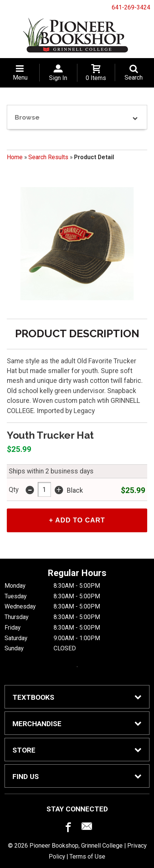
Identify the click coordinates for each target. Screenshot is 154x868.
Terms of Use (87, 856)
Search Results (48, 157)
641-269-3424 (131, 7)
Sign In (58, 78)
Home (15, 157)
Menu (20, 78)
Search (134, 78)
